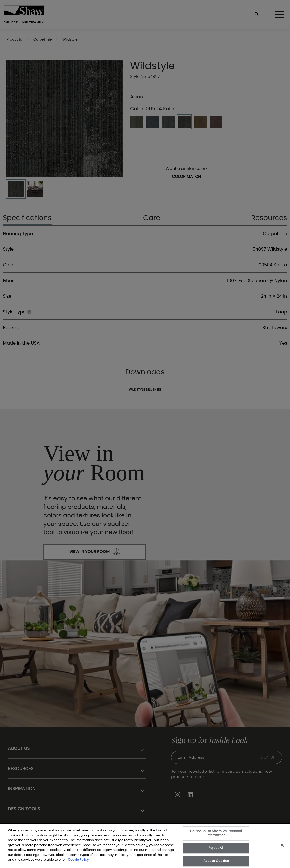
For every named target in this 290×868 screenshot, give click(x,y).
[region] (145, 846)
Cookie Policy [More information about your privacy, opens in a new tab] (78, 860)
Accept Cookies (216, 861)
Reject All (216, 848)
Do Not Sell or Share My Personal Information (216, 833)
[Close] (282, 845)
